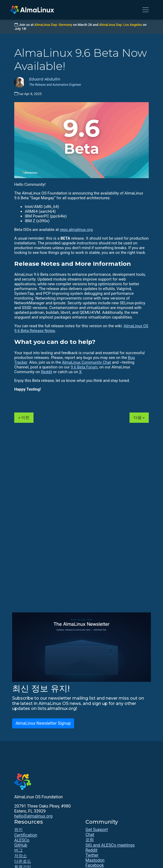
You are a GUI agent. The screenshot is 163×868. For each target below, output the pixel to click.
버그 (18, 850)
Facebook (95, 865)
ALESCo (22, 840)
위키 (18, 830)
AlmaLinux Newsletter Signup (43, 723)
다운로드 (23, 861)
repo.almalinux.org (76, 230)
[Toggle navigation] (146, 10)
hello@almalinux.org (33, 816)
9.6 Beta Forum (84, 367)
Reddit (47, 372)
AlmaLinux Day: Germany (53, 25)
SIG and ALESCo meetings (110, 845)
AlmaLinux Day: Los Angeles (121, 25)
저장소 (21, 856)
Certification (26, 835)
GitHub (21, 845)
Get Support (97, 830)
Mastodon (95, 860)
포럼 (90, 840)
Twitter (92, 855)
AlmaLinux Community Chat (87, 362)
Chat (90, 835)
